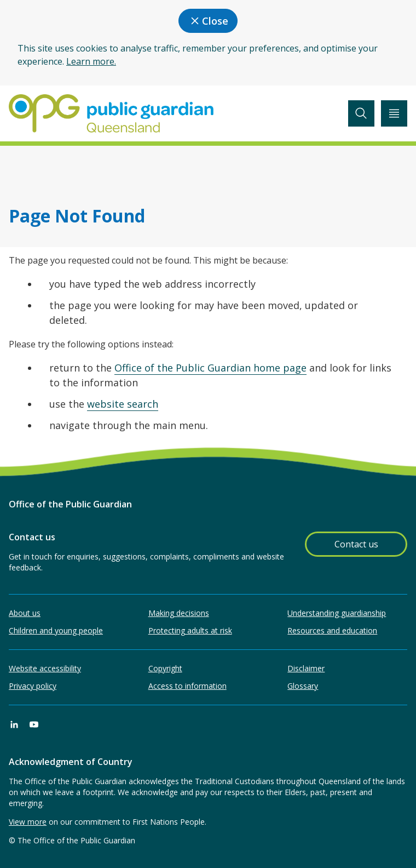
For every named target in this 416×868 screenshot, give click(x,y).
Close (208, 21)
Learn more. (91, 61)
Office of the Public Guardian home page (210, 368)
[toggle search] (361, 113)
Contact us (356, 544)
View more (28, 822)
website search (123, 404)
